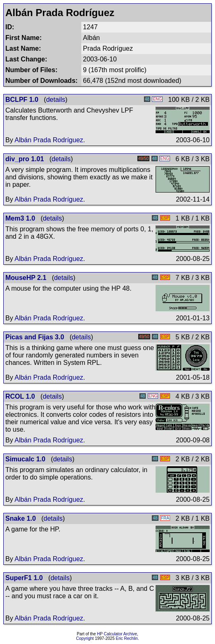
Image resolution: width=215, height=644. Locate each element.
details (56, 100)
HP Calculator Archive (117, 634)
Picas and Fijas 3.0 (35, 337)
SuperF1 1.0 (24, 578)
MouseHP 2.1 (26, 278)
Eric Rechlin (127, 638)
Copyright (85, 638)
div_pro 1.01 (25, 159)
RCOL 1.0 (20, 396)
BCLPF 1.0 (22, 100)
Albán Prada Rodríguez (49, 140)
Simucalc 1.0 (25, 459)
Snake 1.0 (21, 518)
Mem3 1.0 (20, 218)
